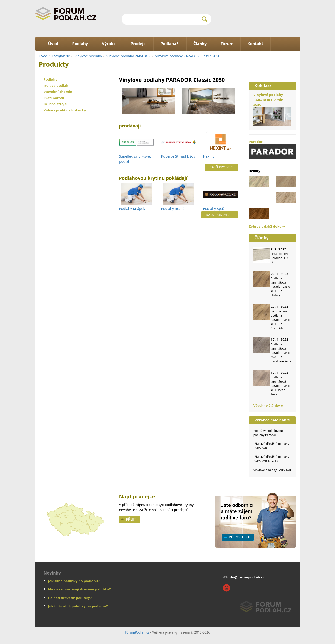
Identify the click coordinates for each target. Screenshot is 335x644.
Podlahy (51, 79)
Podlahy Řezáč (172, 208)
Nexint (208, 156)
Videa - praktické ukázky (65, 110)
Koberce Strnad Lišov (178, 156)
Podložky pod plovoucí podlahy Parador (269, 433)
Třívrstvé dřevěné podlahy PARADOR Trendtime (271, 459)
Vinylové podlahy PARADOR (129, 56)
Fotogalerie (61, 56)
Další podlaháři (220, 215)
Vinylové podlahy (88, 56)
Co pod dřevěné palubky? (70, 598)
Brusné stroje (55, 104)
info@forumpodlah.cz (246, 577)
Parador (273, 149)
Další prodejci (221, 167)
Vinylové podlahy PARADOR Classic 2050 (188, 56)
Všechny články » (268, 405)
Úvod (43, 56)
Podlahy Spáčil (215, 208)
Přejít (131, 519)
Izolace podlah (56, 85)
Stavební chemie (58, 92)
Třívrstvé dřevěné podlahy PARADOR (271, 446)
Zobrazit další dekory (267, 226)
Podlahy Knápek (132, 208)
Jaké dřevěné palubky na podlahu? (78, 606)
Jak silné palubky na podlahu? (74, 581)
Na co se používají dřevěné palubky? (80, 589)
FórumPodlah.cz (137, 632)
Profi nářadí (54, 98)
